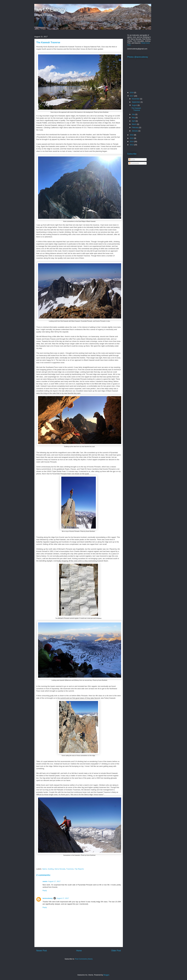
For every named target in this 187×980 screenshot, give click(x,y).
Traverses (70, 869)
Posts (132, 160)
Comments (134, 163)
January (135, 131)
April (134, 121)
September (136, 102)
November (136, 99)
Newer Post (42, 951)
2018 (132, 93)
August (135, 105)
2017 (132, 96)
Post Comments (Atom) (84, 959)
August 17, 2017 (54, 881)
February (135, 127)
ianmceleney (48, 898)
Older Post (116, 951)
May (134, 118)
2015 (132, 138)
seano (45, 881)
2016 (132, 135)
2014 (132, 141)
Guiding (51, 869)
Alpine (44, 869)
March (134, 124)
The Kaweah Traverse (136, 109)
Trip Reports (79, 869)
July (134, 114)
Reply (45, 890)
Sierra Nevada (60, 869)
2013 (132, 145)
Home (79, 951)
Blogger (106, 975)
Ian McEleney (50, 10)
